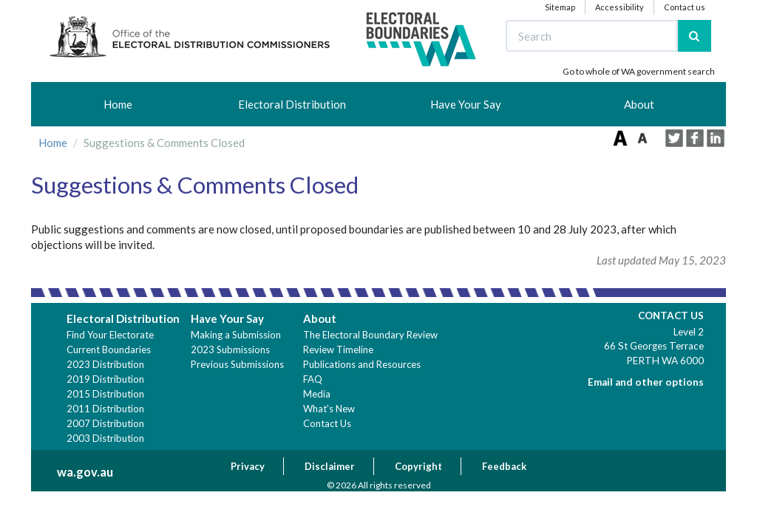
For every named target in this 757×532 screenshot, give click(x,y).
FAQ (313, 379)
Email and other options (646, 382)
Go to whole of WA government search (639, 71)
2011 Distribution (105, 409)
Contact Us (327, 423)
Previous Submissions (237, 364)
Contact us (685, 7)
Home (118, 104)
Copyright (418, 466)
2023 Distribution (105, 364)
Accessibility (619, 7)
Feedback (504, 466)
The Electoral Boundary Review (370, 335)
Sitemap (560, 7)
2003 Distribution (105, 438)
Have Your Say (466, 104)
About (639, 104)
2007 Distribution (105, 423)
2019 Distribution (105, 379)
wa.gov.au (85, 472)
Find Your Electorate (110, 335)
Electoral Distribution (292, 104)
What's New (329, 409)
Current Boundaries (109, 349)
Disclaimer (330, 466)
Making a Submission (236, 335)
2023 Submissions (230, 349)
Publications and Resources (362, 364)
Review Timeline (338, 349)
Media (317, 394)
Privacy (248, 466)
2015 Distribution (105, 394)
